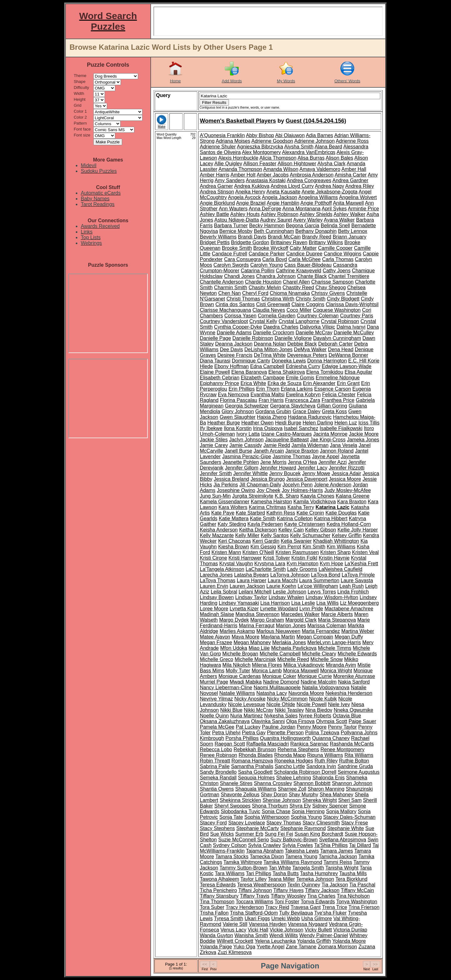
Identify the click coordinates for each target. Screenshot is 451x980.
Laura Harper (251, 580)
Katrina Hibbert (331, 518)
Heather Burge (224, 423)
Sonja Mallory (341, 811)
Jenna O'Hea (302, 462)
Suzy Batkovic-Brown (294, 840)
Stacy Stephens (217, 828)
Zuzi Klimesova (235, 952)
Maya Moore (245, 637)
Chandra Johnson (276, 276)
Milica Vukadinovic (304, 665)
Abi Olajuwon (290, 135)
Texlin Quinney (304, 885)
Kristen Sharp (336, 552)
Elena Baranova (249, 372)
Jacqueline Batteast (287, 440)
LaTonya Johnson (290, 575)
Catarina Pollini (258, 271)
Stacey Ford (213, 823)
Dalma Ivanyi (351, 327)
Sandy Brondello (218, 772)
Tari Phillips (259, 873)
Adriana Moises (233, 141)
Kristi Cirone (213, 558)
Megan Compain (315, 637)
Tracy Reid (277, 907)
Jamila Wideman (310, 445)
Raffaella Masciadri (268, 744)
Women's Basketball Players (238, 121)
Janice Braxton (302, 451)
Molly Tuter (238, 671)
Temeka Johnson (315, 879)
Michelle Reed (293, 659)
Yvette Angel (270, 947)
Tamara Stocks (232, 857)
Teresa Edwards (218, 885)
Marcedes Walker (300, 614)
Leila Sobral (224, 592)
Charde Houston (263, 282)
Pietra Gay (254, 733)
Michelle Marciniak (255, 659)
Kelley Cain (291, 530)
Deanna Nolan (270, 344)
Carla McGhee (305, 259)
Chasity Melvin (265, 287)
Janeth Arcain (269, 451)
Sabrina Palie (215, 766)
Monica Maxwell (301, 671)
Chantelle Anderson (222, 282)
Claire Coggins (308, 304)
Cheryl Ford (255, 293)
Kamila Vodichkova (315, 502)
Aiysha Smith (299, 147)
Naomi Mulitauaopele (277, 688)
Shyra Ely (300, 806)
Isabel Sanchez (301, 428)
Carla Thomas (338, 259)
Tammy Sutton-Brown (244, 868)
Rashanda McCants (352, 744)
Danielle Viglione (293, 338)
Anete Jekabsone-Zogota (330, 192)
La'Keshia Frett (361, 564)
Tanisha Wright (342, 868)
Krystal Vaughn (236, 564)
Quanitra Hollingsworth (285, 738)
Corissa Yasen (240, 316)
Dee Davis (231, 349)
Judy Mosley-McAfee (348, 490)
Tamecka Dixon (267, 857)
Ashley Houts (245, 214)
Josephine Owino (236, 490)
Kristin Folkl (304, 558)
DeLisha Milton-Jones (268, 349)
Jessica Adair (346, 473)
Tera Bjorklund (351, 879)
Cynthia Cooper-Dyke (238, 327)
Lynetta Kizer (244, 609)
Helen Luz (346, 423)
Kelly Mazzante (217, 535)
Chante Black (312, 276)
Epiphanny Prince (219, 383)
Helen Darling (318, 423)
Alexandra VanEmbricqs (308, 152)
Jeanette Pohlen (241, 462)
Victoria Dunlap (350, 930)
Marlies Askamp (237, 631)
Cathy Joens (337, 271)
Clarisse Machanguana (225, 310)
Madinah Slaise (217, 614)
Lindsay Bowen (217, 597)
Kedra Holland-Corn (349, 524)
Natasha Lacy (272, 693)
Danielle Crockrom (274, 333)
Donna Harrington (327, 361)
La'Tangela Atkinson (222, 569)
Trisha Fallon (214, 913)
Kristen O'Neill (258, 552)
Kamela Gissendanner (225, 502)
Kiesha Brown (233, 547)
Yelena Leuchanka (275, 941)
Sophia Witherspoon (267, 817)
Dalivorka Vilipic (317, 327)
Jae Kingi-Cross (328, 440)
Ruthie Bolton (354, 761)
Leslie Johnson (290, 592)
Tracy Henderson (245, 907)
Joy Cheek (268, 490)
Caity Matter (303, 248)
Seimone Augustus (358, 772)
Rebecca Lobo (216, 749)
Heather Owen (258, 423)
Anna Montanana (302, 209)
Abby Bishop (260, 135)
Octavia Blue (347, 716)
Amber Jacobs (272, 175)
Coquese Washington (337, 310)
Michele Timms (335, 648)
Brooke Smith (237, 248)
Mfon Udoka (234, 648)
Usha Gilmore (317, 918)
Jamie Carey (214, 445)
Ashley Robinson (280, 214)
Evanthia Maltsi (268, 395)
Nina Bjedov (319, 710)
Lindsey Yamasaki (239, 603)
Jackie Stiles (214, 440)
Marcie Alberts (337, 614)
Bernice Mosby (236, 231)
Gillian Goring (332, 406)
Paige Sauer (362, 721)
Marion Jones (291, 626)
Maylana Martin (278, 637)
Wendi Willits (284, 935)
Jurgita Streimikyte (253, 496)
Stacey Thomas (284, 823)
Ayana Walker (339, 220)
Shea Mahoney (336, 795)
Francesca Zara (303, 400)
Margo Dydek (234, 620)
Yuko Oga (244, 947)
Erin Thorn (268, 389)
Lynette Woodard (279, 609)
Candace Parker (267, 254)
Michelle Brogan (240, 654)
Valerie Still (235, 924)
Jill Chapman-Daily (260, 485)
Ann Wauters (233, 209)
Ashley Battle (214, 214)
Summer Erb (249, 834)
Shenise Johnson (282, 800)
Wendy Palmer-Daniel (324, 935)
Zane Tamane (301, 947)
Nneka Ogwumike (353, 710)
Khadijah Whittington (336, 541)
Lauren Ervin (214, 586)
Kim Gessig (263, 547)
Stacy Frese (355, 823)
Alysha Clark (331, 164)
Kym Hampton (302, 564)
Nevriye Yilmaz (216, 699)
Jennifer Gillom (242, 468)
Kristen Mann (226, 552)
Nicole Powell (312, 704)
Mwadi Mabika (246, 682)
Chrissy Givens (328, 293)
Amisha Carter (350, 175)
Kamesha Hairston (272, 502)
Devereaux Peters (307, 355)
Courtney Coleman (318, 316)
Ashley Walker (350, 214)
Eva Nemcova (234, 395)
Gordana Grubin (273, 411)
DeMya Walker (310, 349)
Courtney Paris (357, 316)
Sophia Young (306, 817)
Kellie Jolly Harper (358, 530)
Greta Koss (334, 411)
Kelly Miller (247, 535)
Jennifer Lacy (312, 468)
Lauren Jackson (247, 586)
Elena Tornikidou (325, 372)
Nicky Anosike (250, 699)
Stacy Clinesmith (321, 823)
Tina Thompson (217, 902)
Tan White (280, 868)
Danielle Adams (234, 333)
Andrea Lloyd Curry (292, 186)
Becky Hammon (267, 226)
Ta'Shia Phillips (331, 845)
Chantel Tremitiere (349, 276)
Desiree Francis (235, 355)
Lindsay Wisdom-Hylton (332, 597)
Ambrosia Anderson (312, 175)
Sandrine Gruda (355, 766)
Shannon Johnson (352, 783)
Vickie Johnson (286, 930)
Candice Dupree (304, 254)
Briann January (350, 237)
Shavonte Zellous (240, 795)
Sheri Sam (350, 800)
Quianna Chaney (331, 738)
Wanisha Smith (251, 935)
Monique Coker (279, 676)
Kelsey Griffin (347, 535)
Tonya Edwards (318, 902)
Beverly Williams (218, 237)
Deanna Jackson (234, 344)
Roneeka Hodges (294, 761)
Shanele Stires (236, 783)
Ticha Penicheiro (218, 890)
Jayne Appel (326, 457)
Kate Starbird (250, 513)
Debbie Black (302, 344)
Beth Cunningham (274, 231)
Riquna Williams (325, 755)
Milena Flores (267, 665)
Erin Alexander (319, 383)
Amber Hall (354, 169)
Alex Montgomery (261, 152)
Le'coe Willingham (318, 586)
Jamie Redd (277, 445)
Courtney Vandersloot (224, 321)
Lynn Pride (311, 609)
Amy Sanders (230, 180)
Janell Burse (238, 451)
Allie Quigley (228, 164)
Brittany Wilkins (326, 242)
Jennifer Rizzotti (347, 468)
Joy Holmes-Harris (303, 490)
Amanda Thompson (240, 169)
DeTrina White (270, 355)
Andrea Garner (216, 186)
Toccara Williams (254, 902)
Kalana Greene (353, 496)
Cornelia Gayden (277, 316)
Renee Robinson (218, 755)
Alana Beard (328, 147)
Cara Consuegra (242, 259)
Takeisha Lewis (302, 851)
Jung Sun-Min (215, 496)
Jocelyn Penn (298, 485)
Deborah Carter (335, 344)
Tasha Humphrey (319, 873)
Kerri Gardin (266, 541)
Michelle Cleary (319, 654)
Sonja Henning (308, 811)
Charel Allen (296, 282)
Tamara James (337, 851)
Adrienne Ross (352, 141)
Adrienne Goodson (272, 141)
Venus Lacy (233, 930)
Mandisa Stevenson (258, 614)
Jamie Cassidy (246, 445)
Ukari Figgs (257, 918)
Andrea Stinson (217, 192)
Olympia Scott (332, 721)
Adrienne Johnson (315, 141)
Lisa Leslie (303, 603)
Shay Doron (274, 795)
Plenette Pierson (285, 733)
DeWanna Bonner (348, 355)
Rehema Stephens (298, 749)
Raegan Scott (230, 744)
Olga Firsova (301, 721)
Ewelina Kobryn (303, 395)
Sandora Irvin (321, 766)
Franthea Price (338, 400)
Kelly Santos (275, 535)
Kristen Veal (365, 552)
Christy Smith (311, 299)
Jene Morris (273, 462)
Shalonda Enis (328, 778)
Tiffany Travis (255, 896)
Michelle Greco (217, 659)
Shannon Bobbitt (312, 783)
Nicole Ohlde (281, 704)
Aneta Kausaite (284, 192)
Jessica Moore (345, 479)
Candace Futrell (229, 254)
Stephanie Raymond (303, 828)
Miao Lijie (259, 648)
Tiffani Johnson (255, 890)
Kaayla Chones (317, 496)
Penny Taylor (342, 727)
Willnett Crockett (235, 941)
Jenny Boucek (285, 473)
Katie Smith (263, 518)
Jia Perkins (226, 485)
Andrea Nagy (329, 186)
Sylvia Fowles (298, 845)
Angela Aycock (244, 197)
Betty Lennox (353, 231)
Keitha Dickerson (258, 530)
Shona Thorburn (270, 806)
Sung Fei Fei (279, 834)
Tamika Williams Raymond (293, 862)
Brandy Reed (316, 237)
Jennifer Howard (278, 468)
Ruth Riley (326, 761)
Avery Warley (308, 220)
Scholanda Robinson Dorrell (305, 772)
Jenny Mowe (316, 473)
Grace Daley (306, 411)
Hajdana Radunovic (310, 417)
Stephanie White (345, 828)
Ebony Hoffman (231, 366)
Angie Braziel (251, 203)
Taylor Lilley (254, 879)
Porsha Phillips (242, 738)
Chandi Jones (239, 276)
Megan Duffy (349, 637)
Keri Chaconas (234, 541)
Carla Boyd (275, 259)
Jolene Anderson (333, 485)
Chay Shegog (331, 287)
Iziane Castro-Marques (287, 434)
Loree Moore (214, 609)
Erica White (253, 383)
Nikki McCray (259, 710)
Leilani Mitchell (255, 592)
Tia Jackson (335, 885)
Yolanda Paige (216, 947)
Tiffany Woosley (288, 896)
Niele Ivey (339, 704)
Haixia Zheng (272, 417)
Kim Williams (341, 547)
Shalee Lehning (294, 778)
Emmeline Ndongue (338, 378)
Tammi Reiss (338, 862)
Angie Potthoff (316, 203)
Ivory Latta (248, 434)
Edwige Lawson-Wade (347, 366)
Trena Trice (334, 907)
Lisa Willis (327, 603)
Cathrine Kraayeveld (299, 271)
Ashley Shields (316, 214)
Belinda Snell (335, 226)
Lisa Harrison (275, 603)
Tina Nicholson (353, 896)
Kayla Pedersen (265, 524)
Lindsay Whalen (286, 597)
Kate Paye (223, 513)
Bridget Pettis (215, 242)
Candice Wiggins (343, 254)
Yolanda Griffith (314, 941)
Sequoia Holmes (256, 778)
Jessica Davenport (307, 479)
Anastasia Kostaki (266, 180)
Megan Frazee (216, 642)
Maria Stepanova (337, 620)
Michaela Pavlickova (294, 648)
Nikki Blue (231, 710)
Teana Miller (281, 879)
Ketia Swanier (296, 541)
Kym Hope (332, 564)
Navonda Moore (306, 693)
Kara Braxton (352, 502)
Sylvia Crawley (264, 845)
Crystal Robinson (340, 321)
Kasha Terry (301, 507)
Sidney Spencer (330, 806)
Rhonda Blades (256, 755)
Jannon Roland (337, 451)
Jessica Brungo (268, 479)
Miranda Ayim (341, 665)
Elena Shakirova (287, 372)
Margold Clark (301, 620)
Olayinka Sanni (268, 721)
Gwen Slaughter (238, 417)
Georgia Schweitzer (247, 406)
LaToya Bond (326, 575)
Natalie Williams (237, 693)
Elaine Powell (215, 372)
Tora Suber (212, 907)
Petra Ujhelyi (226, 733)
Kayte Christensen (305, 524)
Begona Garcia (303, 226)
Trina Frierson (364, 907)
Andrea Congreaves (309, 180)
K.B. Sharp (287, 496)
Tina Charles (321, 896)
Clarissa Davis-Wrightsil (352, 304)
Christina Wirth (278, 299)
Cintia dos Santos (235, 304)
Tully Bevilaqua (296, 913)
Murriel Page (214, 682)
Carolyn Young (267, 265)
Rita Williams (359, 755)
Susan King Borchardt (319, 834)
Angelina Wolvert (358, 197)
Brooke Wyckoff (271, 248)
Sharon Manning (326, 789)
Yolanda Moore (349, 941)
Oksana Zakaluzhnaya (225, 721)
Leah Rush (352, 586)
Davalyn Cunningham (337, 338)
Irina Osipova (268, 428)
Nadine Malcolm (319, 682)
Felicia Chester (339, 395)
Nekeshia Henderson (349, 693)
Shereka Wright (319, 800)
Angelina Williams (318, 197)
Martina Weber (358, 631)
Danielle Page (215, 338)
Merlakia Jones (289, 642)
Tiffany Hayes (289, 890)
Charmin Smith (231, 287)
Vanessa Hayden (268, 924)
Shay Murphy (303, 795)
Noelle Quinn (214, 716)
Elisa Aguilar (358, 372)
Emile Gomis (300, 378)
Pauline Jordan (279, 727)
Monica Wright (336, 671)
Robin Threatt (215, 761)
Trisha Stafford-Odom (254, 913)
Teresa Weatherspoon (262, 885)
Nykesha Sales (281, 716)
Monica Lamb (267, 671)
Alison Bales (340, 158)
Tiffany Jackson (322, 890)
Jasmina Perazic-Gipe (247, 457)
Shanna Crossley (273, 783)
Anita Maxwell (348, 203)
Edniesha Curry (303, 366)
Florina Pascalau (238, 400)
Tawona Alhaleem (219, 879)
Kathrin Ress (281, 513)
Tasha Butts (286, 873)
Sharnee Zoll (292, 789)
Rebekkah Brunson (255, 749)
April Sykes (334, 209)
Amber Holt (243, 175)
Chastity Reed (298, 287)
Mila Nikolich (236, 665)
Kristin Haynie (334, 558)
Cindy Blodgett (343, 299)
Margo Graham (267, 620)
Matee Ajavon (215, 637)
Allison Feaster (260, 164)
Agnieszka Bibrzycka (260, 147)
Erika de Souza (285, 383)
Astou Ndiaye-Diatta (236, 220)
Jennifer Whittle (251, 473)
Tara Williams (230, 873)
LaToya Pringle (358, 575)
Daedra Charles (281, 327)
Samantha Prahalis (252, 766)
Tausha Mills (353, 873)
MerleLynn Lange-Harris (334, 642)
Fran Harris (271, 400)
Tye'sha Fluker (330, 913)
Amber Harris (215, 175)
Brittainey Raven (289, 242)
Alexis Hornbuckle (238, 158)
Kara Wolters (233, 507)
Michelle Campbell (280, 654)
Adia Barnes (319, 135)
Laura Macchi (283, 580)
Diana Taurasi (215, 361)
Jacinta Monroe (330, 434)
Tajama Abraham (265, 851)
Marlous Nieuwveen (279, 631)
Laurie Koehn (281, 586)
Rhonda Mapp (290, 755)
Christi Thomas (243, 299)
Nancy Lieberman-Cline (226, 688)
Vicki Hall (258, 930)
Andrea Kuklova (252, 186)
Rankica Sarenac (309, 744)
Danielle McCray (314, 333)
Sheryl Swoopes (232, 806)
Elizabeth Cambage (263, 378)
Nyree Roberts (315, 716)
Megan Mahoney (252, 642)
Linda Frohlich (353, 592)
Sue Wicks (222, 834)
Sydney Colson (230, 845)
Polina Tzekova (322, 733)
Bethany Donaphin (316, 231)
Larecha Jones (216, 575)
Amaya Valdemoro (320, 169)
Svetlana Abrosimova (343, 840)
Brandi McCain (284, 237)
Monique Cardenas (240, 676)
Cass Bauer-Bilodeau (308, 265)
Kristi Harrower (245, 558)
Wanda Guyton (216, 935)
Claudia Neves (269, 310)
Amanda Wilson (281, 169)
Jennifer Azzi (332, 462)
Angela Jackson (280, 197)
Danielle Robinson (253, 338)
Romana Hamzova (252, 761)
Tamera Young (301, 857)
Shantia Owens (217, 789)
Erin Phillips (242, 389)
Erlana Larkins (297, 389)
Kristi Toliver (277, 558)
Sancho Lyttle (290, 766)
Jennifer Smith (216, 473)
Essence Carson (332, 389)
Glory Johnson (238, 411)
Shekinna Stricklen (240, 800)
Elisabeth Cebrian (220, 378)
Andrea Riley (360, 186)
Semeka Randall (218, 778)
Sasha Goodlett (255, 772)
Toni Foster (287, 902)
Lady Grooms (302, 569)
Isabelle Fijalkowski (341, 428)
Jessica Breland (231, 479)
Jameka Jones (363, 440)
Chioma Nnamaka (290, 293)
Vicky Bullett (318, 930)
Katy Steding (232, 524)
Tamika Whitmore (243, 862)
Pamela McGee (217, 727)
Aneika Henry (250, 192)
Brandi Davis (252, 237)
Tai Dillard (360, 845)
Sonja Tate (231, 817)
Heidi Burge (288, 423)
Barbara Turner (231, 226)
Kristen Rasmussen (297, 552)
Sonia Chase (276, 811)
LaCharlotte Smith (266, 569)
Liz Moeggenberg (360, 603)
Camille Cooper (335, 248)
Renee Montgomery (342, 749)
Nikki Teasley (289, 710)
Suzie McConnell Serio (244, 840)
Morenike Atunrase (354, 676)
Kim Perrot (289, 547)
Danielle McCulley (354, 333)
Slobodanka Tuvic (241, 811)
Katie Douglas (341, 513)
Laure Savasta (357, 580)
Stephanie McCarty (258, 828)
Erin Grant (348, 383)
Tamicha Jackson (338, 857)
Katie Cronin (310, 513)
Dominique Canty (251, 361)
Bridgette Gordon (250, 242)
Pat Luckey (248, 727)
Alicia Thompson (278, 158)
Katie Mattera (233, 518)
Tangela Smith (308, 868)
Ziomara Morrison (337, 947)
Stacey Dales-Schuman (349, 817)
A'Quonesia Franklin (222, 135)
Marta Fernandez (321, 631)
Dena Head (341, 349)
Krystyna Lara (270, 564)
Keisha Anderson (219, 530)
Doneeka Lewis (289, 361)
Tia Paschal (362, 885)
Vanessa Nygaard (308, 924)
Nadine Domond (281, 682)
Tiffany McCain (357, 890)
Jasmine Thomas (292, 457)
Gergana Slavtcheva (293, 406)
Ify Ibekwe (211, 428)
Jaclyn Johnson (246, 440)
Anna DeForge (265, 209)
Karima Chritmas (267, 507)
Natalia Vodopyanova (326, 688)
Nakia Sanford (354, 682)
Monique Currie (315, 676)
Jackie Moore (364, 434)
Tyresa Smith (228, 918)
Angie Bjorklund (217, 203)
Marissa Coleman (327, 626)
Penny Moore (312, 727)
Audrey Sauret (276, 220)
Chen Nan (230, 293)
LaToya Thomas (218, 580)
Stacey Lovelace (247, 823)
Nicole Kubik (323, 699)
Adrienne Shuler (218, 147)
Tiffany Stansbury (219, 896)
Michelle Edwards (357, 654)
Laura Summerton (319, 580)
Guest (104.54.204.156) (316, 121)
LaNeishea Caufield (340, 569)
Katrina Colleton (295, 518)
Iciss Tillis (369, 423)
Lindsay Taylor (251, 597)
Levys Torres (322, 592)
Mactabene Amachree (349, 609)
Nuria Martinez (246, 716)
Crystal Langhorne (299, 321)
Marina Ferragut (257, 626)
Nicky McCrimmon (287, 699)
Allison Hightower (297, 164)
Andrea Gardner (350, 180)
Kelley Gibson (321, 530)
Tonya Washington (357, 902)
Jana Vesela (343, 445)
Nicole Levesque (246, 704)
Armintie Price (364, 209)
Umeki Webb (285, 918)
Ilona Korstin (238, 428)
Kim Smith (314, 547)
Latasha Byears (251, 575)
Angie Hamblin (283, 203)
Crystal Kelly (263, 321)
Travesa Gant (306, 907)
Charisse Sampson (332, 282)
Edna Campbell (267, 366)
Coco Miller (299, 310)
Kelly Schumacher (310, 535)
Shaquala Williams (256, 789)
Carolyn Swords (231, 265)
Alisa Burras (311, 158)
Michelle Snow (327, 659)
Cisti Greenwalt (273, 304)
